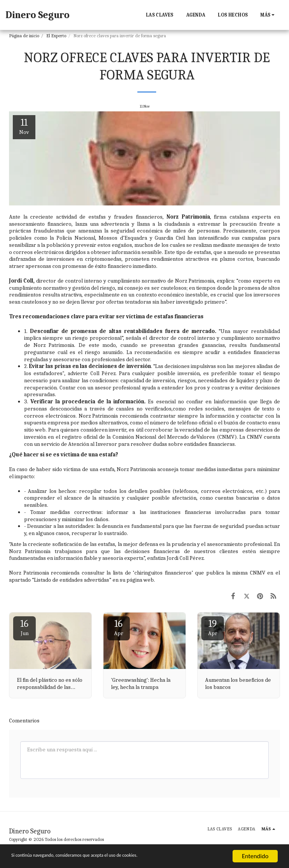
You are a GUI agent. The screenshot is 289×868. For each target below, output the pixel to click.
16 (24, 627)
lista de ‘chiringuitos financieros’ (153, 573)
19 (213, 627)
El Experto (56, 36)
